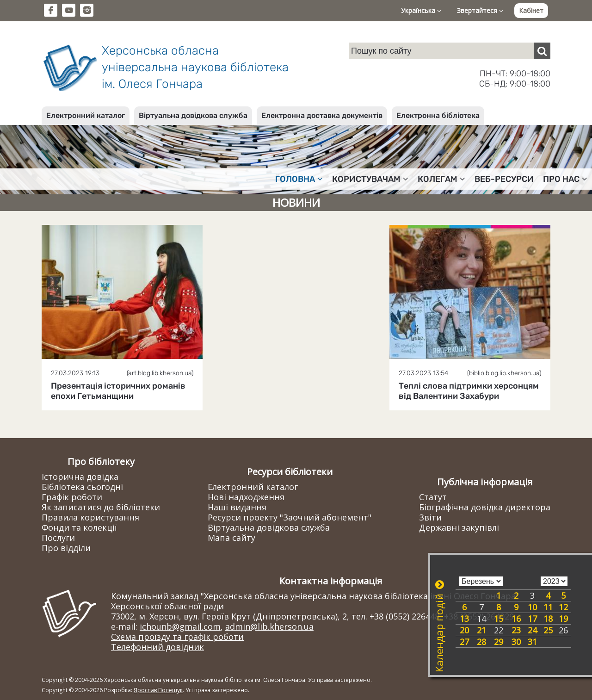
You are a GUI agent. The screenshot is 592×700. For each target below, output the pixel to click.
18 (548, 619)
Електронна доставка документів (322, 115)
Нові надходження (246, 497)
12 (563, 607)
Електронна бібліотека (438, 115)
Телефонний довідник (157, 647)
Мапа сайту (231, 538)
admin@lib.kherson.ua (269, 626)
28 (481, 642)
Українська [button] (421, 10)
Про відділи (66, 548)
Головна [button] (299, 179)
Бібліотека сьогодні (82, 487)
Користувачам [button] (370, 179)
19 (563, 619)
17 (532, 619)
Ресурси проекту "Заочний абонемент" (290, 517)
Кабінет (531, 10)
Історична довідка (80, 477)
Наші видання (237, 507)
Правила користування (90, 517)
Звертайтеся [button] (480, 10)
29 (499, 642)
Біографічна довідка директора (485, 507)
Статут (433, 497)
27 (464, 642)
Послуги (58, 538)
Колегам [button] (441, 179)
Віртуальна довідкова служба (193, 115)
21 (481, 630)
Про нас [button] (565, 179)
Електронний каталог (86, 115)
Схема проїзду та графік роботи (177, 637)
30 (516, 642)
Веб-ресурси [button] (504, 179)
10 (532, 607)
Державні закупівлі (459, 527)
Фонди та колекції (79, 527)
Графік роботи (72, 497)
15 (499, 619)
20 (464, 630)
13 (464, 619)
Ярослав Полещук (158, 690)
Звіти (430, 517)
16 (516, 619)
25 (548, 630)
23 (516, 630)
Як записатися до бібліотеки (101, 507)
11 (548, 607)
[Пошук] (542, 51)
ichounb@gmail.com (180, 626)
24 (532, 630)
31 (532, 642)
